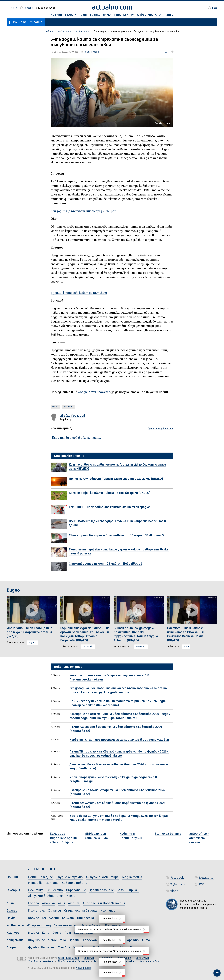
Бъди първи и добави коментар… (76, 438)
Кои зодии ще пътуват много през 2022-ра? (83, 211)
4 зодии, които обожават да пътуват (79, 293)
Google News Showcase (94, 392)
